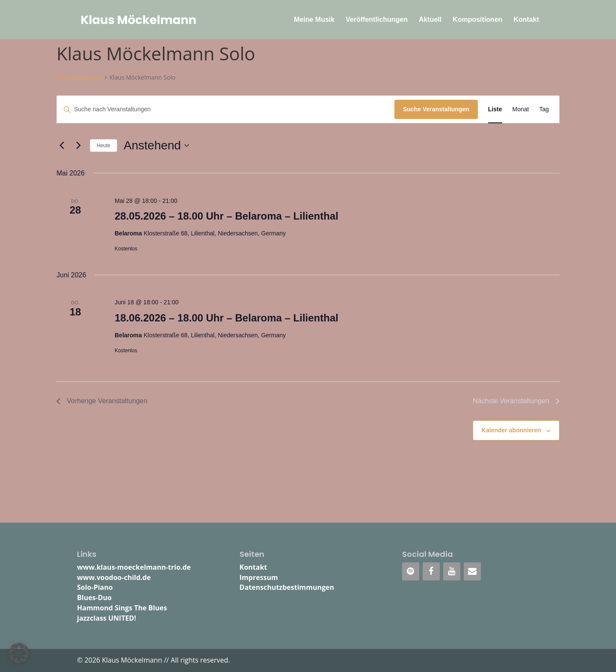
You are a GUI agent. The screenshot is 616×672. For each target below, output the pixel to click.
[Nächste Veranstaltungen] (78, 146)
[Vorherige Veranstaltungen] (62, 146)
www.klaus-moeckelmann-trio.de (134, 567)
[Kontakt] (472, 571)
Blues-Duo (94, 598)
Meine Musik (314, 20)
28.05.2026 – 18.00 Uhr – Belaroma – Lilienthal (227, 216)
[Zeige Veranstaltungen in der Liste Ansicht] (495, 109)
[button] (19, 653)
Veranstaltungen (79, 77)
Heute (104, 146)
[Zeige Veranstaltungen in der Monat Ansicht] (521, 109)
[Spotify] (411, 571)
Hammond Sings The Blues (122, 608)
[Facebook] (431, 571)
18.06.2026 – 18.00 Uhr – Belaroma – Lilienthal (227, 318)
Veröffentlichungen (377, 20)
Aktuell (430, 20)
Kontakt (526, 20)
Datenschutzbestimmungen (287, 587)
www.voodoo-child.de (114, 577)
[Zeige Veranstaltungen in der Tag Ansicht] (544, 109)
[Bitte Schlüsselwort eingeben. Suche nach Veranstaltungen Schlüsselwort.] (226, 109)
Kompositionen (477, 20)
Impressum (259, 577)
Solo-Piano (95, 587)
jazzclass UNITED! (107, 618)
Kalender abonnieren (511, 430)
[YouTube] (452, 571)
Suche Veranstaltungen (436, 109)
